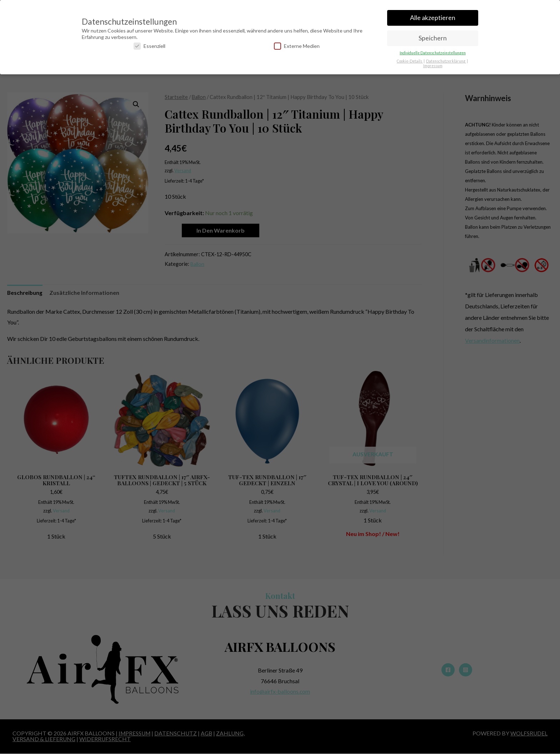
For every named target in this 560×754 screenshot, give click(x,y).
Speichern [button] (433, 35)
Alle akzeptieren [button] (433, 14)
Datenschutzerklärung (446, 58)
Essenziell (149, 43)
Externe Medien (297, 43)
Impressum (433, 62)
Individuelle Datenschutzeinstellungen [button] (433, 49)
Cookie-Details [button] (410, 58)
